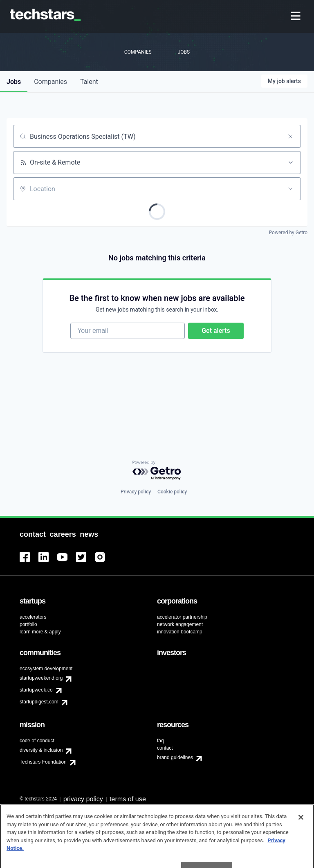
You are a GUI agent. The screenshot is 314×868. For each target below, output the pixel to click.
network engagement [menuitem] (180, 624)
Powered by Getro (288, 233)
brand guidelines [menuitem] (175, 757)
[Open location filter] (290, 189)
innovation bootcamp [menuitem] (180, 632)
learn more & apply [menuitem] (40, 632)
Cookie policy (172, 492)
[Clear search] (290, 136)
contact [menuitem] (165, 748)
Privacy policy (136, 492)
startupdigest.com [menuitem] (39, 702)
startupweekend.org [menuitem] (41, 678)
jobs (14, 82)
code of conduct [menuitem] (37, 741)
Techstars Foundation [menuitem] (43, 762)
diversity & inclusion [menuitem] (41, 750)
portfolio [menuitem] (28, 624)
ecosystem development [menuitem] (46, 669)
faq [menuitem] (160, 741)
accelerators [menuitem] (33, 617)
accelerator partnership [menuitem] (182, 617)
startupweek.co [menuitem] (36, 690)
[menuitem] (297, 17)
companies (50, 82)
